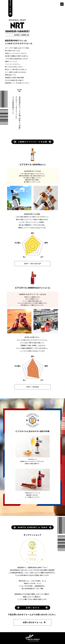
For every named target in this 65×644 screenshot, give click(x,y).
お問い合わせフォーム (32, 622)
